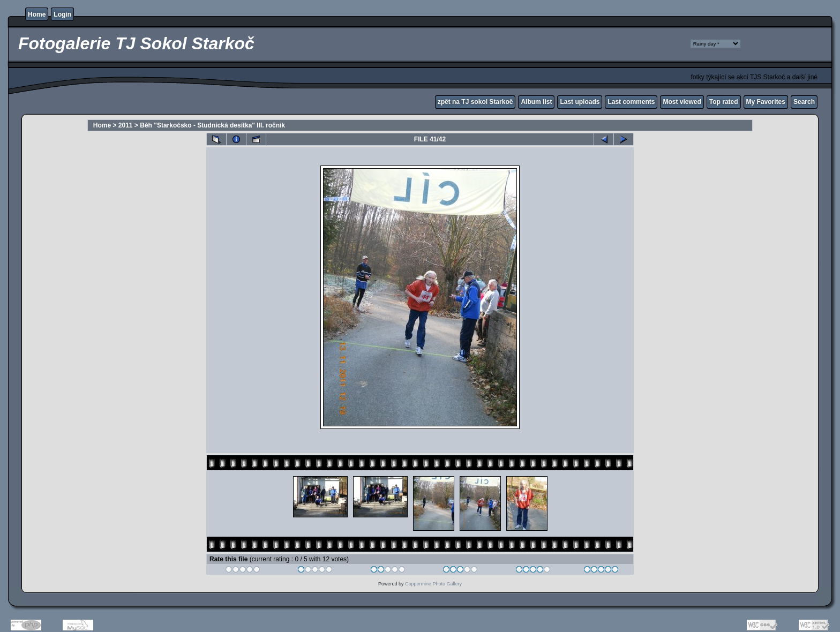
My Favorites (766, 102)
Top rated (724, 102)
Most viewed (682, 102)
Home (37, 14)
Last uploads (580, 102)
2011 (126, 125)
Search (804, 102)
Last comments (631, 102)
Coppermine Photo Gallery (433, 584)
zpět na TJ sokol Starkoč (475, 102)
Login (62, 14)
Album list (536, 102)
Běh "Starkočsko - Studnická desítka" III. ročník (212, 125)
